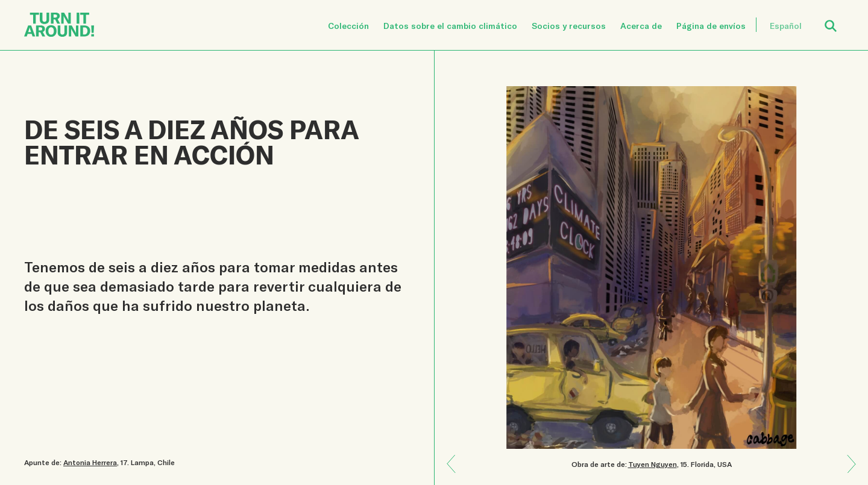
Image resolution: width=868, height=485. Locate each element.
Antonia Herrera (90, 462)
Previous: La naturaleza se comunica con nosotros (847, 472)
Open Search (838, 19)
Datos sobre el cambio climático (450, 26)
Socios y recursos (569, 26)
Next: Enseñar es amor (456, 455)
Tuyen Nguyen (653, 464)
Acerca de (641, 26)
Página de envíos (711, 26)
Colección (348, 26)
